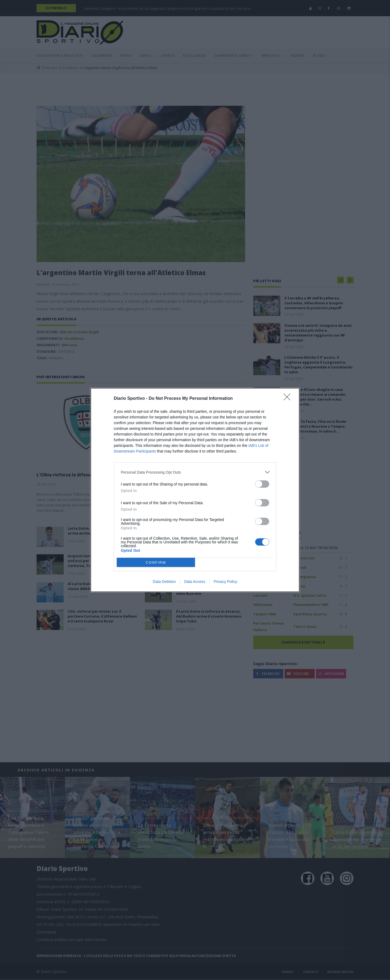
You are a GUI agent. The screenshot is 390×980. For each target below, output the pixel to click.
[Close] (289, 399)
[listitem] (195, 472)
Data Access (195, 582)
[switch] (262, 484)
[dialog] (195, 490)
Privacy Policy (225, 582)
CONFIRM (156, 562)
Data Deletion (164, 582)
